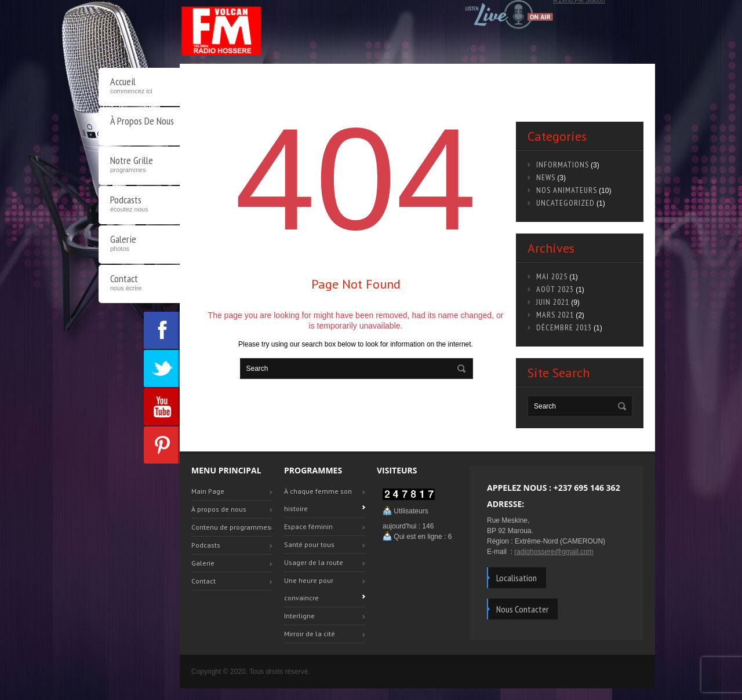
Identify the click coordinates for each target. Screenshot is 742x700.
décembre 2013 (564, 327)
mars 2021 (555, 315)
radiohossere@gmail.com (554, 552)
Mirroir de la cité (310, 634)
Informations (563, 165)
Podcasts (139, 205)
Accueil (139, 87)
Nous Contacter (522, 609)
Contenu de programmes (231, 527)
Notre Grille (139, 166)
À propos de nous (142, 121)
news (546, 177)
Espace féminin (308, 526)
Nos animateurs (567, 190)
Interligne (299, 616)
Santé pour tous (309, 544)
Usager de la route (314, 562)
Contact (139, 284)
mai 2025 (552, 276)
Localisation (517, 578)
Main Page (208, 491)
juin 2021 (553, 302)
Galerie (139, 245)
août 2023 (555, 289)
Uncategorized (565, 203)
